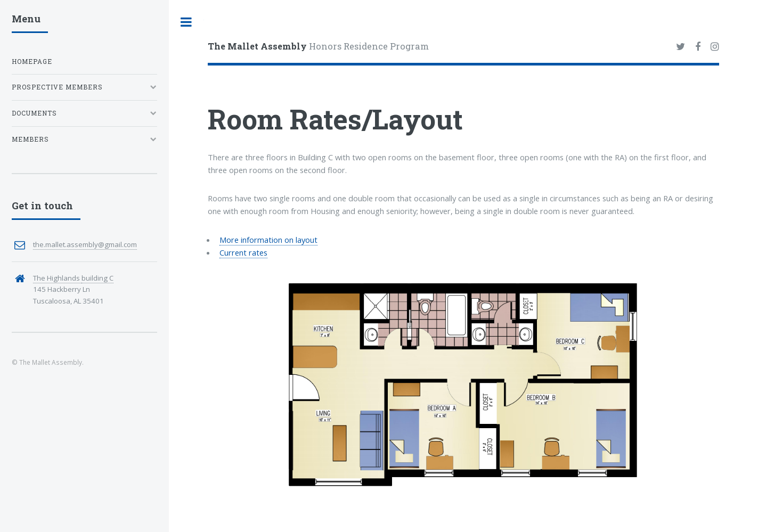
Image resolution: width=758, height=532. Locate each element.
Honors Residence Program (318, 46)
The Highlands (57, 278)
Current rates (243, 252)
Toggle (186, 22)
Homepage (32, 62)
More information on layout (268, 240)
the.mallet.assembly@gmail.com (85, 244)
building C (97, 278)
